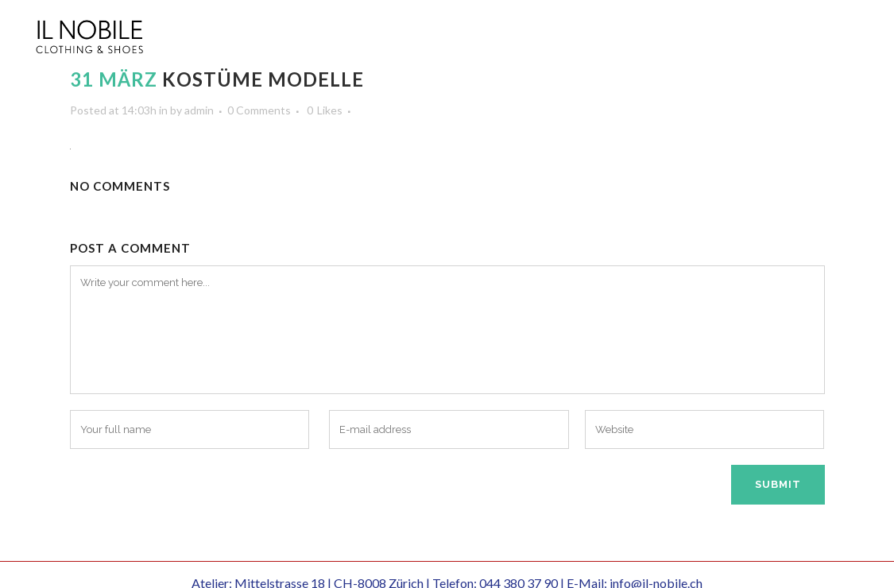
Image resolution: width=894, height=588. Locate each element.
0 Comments (259, 110)
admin (199, 110)
